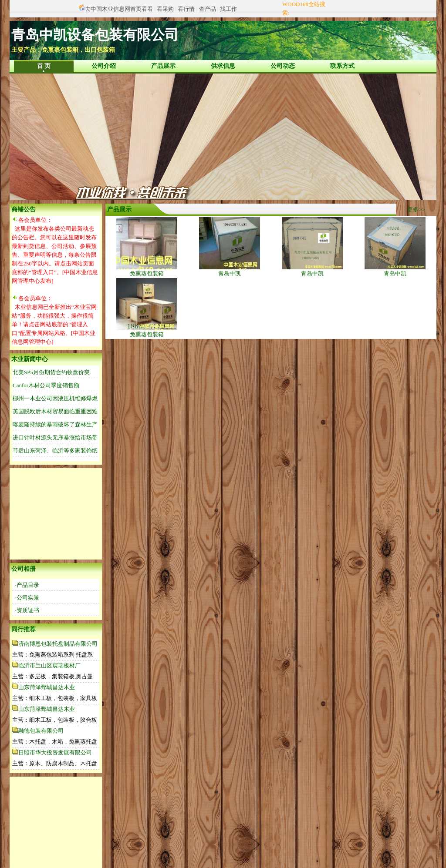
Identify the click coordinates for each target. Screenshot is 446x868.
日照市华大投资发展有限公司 (55, 752)
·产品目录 (27, 585)
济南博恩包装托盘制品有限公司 (58, 644)
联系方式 (342, 66)
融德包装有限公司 (41, 731)
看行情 (186, 9)
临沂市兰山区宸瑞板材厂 (49, 665)
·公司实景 (27, 598)
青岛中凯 (230, 270)
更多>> (416, 209)
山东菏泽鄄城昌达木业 (47, 687)
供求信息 (223, 66)
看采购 (165, 9)
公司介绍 (104, 66)
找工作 (228, 9)
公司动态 (283, 66)
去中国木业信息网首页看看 (119, 9)
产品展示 (163, 66)
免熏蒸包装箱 (147, 270)
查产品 (208, 9)
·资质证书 (27, 610)
